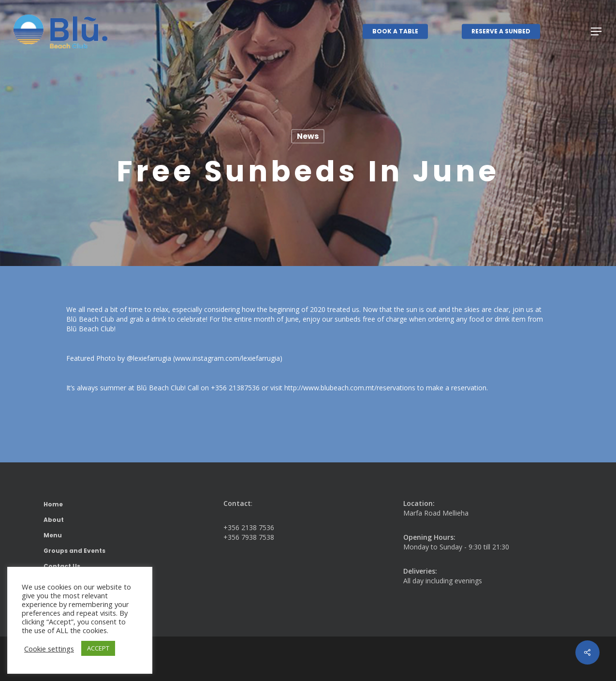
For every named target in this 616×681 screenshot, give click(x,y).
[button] (597, 32)
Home (53, 504)
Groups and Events (74, 551)
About (54, 520)
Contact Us (62, 566)
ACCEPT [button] (98, 648)
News (308, 136)
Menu (53, 535)
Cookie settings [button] (49, 649)
